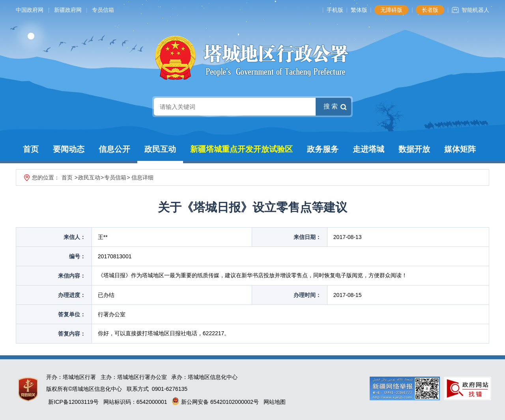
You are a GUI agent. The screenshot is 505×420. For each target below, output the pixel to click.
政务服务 (323, 149)
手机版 (335, 10)
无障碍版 (391, 10)
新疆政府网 (68, 10)
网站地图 (275, 402)
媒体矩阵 (460, 149)
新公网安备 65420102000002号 (215, 402)
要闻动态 (69, 149)
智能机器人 (475, 10)
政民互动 (160, 149)
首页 (31, 149)
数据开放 (414, 149)
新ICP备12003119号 (73, 402)
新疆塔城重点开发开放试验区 (241, 149)
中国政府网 (30, 10)
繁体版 (359, 10)
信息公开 (114, 149)
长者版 (430, 10)
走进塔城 (368, 149)
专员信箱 (103, 10)
